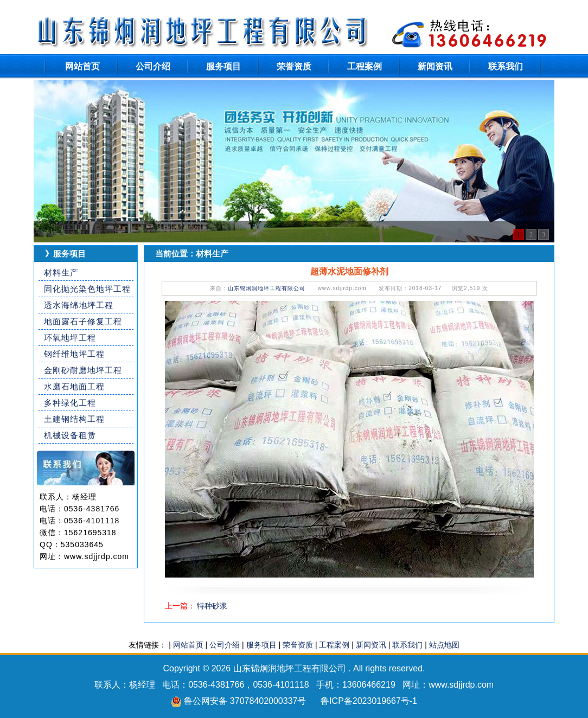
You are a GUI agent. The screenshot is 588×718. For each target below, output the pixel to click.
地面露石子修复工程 (83, 321)
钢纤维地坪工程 (74, 354)
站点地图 (444, 645)
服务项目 (223, 66)
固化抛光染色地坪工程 (87, 289)
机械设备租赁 (70, 435)
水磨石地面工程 (74, 386)
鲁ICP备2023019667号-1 (369, 701)
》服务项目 (65, 254)
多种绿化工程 (70, 403)
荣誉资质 (294, 66)
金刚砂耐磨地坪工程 (83, 370)
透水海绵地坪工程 (79, 305)
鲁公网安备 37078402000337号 (245, 701)
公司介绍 (153, 66)
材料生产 (61, 273)
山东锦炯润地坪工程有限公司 (267, 288)
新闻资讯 (435, 66)
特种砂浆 (212, 606)
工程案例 (365, 66)
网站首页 (82, 66)
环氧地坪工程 (70, 338)
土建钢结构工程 (74, 419)
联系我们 (506, 66)
